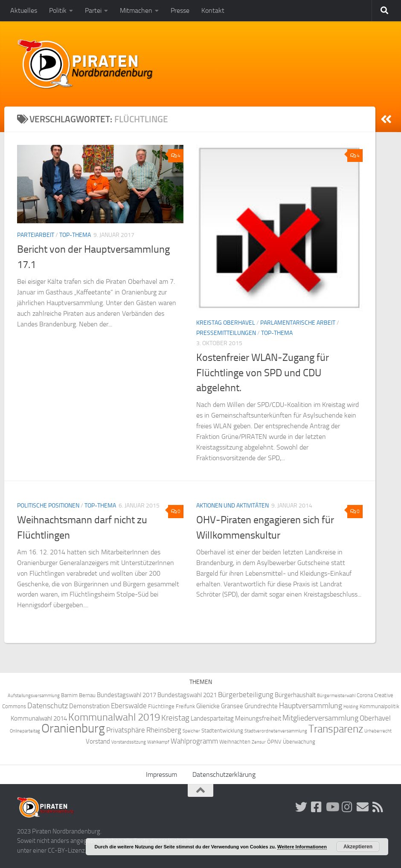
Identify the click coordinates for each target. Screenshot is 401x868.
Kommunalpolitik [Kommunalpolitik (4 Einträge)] (379, 706)
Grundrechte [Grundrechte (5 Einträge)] (261, 706)
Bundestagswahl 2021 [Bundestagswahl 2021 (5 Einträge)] (187, 695)
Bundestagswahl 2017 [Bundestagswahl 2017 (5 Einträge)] (126, 695)
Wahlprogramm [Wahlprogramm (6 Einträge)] (194, 741)
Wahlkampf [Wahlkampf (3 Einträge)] (158, 742)
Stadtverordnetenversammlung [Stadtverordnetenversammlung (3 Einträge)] (276, 731)
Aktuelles (24, 10)
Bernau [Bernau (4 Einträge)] (87, 695)
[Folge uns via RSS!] (378, 807)
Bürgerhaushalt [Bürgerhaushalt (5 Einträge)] (295, 695)
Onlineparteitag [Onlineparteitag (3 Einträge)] (25, 731)
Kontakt (213, 10)
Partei (93, 10)
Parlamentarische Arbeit (298, 323)
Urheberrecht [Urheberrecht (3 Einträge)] (378, 731)
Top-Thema (75, 235)
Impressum (161, 774)
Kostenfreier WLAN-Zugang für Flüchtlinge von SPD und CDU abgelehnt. (263, 373)
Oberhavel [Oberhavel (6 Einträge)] (375, 718)
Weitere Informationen (302, 847)
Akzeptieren (358, 847)
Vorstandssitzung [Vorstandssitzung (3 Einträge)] (129, 742)
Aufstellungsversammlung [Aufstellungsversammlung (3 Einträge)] (34, 696)
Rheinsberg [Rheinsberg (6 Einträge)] (164, 730)
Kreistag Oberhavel (226, 323)
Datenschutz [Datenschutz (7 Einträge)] (48, 706)
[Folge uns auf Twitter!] (301, 807)
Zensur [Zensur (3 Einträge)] (259, 742)
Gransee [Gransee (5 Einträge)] (232, 706)
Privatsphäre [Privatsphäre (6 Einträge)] (126, 730)
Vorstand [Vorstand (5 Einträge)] (98, 741)
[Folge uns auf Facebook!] (317, 807)
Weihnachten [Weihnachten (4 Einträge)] (235, 742)
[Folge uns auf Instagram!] (347, 807)
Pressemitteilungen (226, 333)
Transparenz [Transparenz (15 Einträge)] (336, 729)
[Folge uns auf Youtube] (332, 807)
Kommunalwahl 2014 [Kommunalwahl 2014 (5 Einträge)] (39, 718)
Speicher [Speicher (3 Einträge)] (191, 731)
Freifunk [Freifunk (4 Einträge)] (185, 706)
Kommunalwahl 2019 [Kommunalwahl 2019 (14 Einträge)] (114, 717)
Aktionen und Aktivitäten (232, 506)
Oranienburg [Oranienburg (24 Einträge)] (73, 728)
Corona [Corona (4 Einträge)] (365, 695)
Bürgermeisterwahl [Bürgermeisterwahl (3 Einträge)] (336, 696)
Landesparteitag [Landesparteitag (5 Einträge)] (212, 718)
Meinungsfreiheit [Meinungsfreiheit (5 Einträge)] (258, 718)
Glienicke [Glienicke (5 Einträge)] (208, 706)
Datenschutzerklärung (224, 774)
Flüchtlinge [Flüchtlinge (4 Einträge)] (161, 706)
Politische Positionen (48, 506)
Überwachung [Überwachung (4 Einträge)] (299, 742)
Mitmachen (136, 10)
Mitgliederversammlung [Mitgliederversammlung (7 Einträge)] (320, 718)
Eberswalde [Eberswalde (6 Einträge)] (129, 706)
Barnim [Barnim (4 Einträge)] (69, 695)
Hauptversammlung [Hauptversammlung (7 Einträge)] (311, 706)
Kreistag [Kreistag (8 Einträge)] (175, 718)
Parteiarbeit (36, 235)
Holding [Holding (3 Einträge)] (351, 707)
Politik (58, 10)
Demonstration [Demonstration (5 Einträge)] (89, 706)
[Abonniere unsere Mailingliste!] (363, 807)
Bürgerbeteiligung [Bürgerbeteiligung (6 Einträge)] (246, 695)
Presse (180, 10)
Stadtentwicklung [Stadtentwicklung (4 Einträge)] (222, 731)
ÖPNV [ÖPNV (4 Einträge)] (274, 742)
